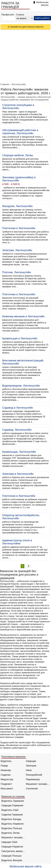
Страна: (20, 15)
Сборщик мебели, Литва (17, 155)
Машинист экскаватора (38, 784)
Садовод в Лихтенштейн (18, 408)
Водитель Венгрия (12, 860)
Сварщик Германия (12, 805)
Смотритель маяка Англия (13, 851)
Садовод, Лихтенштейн (17, 430)
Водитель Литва (10, 833)
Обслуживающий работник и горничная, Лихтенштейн (20, 132)
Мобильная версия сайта (26, 866)
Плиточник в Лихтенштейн (19, 228)
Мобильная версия (42, 4)
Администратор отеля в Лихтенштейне (17, 542)
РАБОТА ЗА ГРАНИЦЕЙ (10, 5)
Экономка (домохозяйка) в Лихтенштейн (19, 179)
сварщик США (9, 842)
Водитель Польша (12, 828)
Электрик (31, 766)
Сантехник (32, 789)
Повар (4, 766)
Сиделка (6, 775)
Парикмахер (33, 779)
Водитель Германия (13, 801)
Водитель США (10, 810)
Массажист (7, 789)
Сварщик (31, 761)
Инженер (6, 770)
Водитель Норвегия (12, 824)
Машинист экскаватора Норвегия (13, 837)
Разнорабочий (34, 775)
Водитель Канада (11, 819)
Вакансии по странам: (13, 796)
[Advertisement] (26, 56)
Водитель (6, 761)
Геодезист (6, 784)
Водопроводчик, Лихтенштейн (21, 386)
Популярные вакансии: (14, 757)
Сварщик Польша (11, 856)
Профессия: (8, 15)
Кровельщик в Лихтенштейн (20, 338)
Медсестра (7, 779)
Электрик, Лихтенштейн (17, 250)
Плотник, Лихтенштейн (17, 272)
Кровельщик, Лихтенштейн (19, 452)
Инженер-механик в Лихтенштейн (23, 316)
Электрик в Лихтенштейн (18, 474)
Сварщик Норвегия (12, 847)
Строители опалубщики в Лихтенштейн (18, 107)
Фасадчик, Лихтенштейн (17, 206)
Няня (29, 770)
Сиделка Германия (12, 815)
